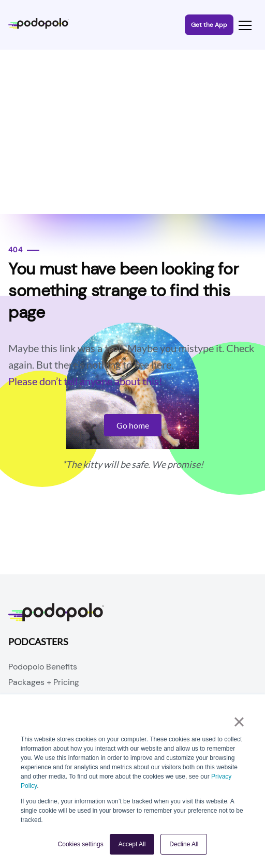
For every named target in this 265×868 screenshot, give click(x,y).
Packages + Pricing (44, 682)
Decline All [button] (184, 844)
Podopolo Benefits (43, 667)
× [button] (239, 722)
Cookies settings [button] (81, 844)
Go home (133, 425)
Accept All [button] (132, 844)
